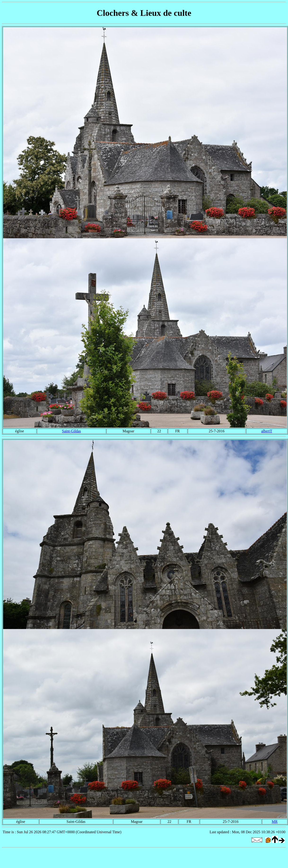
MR (275, 822)
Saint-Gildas (71, 431)
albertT (267, 431)
